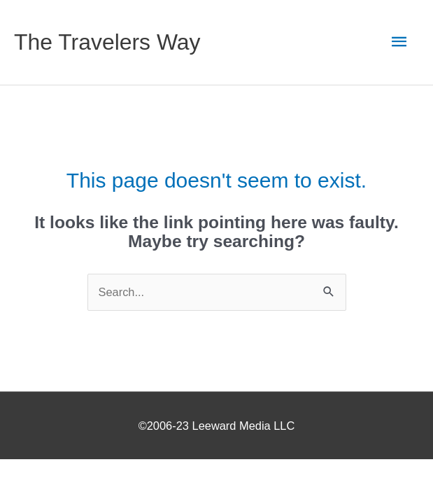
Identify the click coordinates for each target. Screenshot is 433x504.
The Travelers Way (107, 42)
